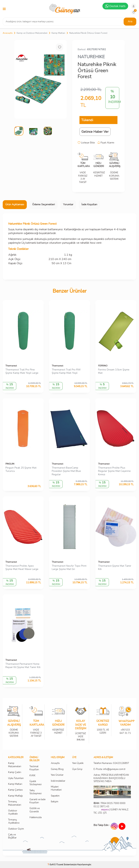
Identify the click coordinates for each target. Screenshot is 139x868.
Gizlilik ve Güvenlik (35, 810)
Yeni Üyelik (78, 763)
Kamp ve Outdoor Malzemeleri (32, 33)
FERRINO (103, 366)
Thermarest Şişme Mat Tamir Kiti (115, 568)
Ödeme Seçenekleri (44, 204)
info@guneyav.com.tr (114, 769)
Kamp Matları (58, 33)
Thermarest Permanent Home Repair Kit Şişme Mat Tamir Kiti (23, 666)
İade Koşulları (89, 204)
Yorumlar (68, 204)
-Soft (51, 865)
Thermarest (11, 366)
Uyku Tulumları (16, 778)
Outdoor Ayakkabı (13, 812)
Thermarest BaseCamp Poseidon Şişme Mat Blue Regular (66, 471)
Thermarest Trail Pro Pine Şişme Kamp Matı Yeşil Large (22, 371)
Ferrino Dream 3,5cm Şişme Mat (114, 371)
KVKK (32, 776)
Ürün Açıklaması (15, 204)
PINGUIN (10, 464)
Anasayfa (8, 33)
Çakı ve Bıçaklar (12, 836)
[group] (41, 79)
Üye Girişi (77, 769)
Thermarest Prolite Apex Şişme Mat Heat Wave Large (22, 568)
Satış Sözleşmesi (36, 792)
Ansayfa (55, 763)
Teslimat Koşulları (34, 768)
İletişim (55, 802)
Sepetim (55, 796)
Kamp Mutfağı (15, 796)
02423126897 (121, 763)
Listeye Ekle (86, 143)
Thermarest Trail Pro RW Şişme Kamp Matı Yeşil (66, 371)
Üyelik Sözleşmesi (36, 783)
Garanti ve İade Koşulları (37, 801)
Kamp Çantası (15, 790)
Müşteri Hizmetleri (56, 788)
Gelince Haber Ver (95, 132)
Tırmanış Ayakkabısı (14, 821)
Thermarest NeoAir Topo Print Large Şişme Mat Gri (69, 568)
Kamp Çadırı (15, 772)
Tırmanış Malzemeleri (15, 803)
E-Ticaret (59, 865)
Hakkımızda (36, 818)
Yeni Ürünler (57, 775)
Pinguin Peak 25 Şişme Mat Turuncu (21, 470)
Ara (130, 21)
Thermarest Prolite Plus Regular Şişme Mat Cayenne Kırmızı (114, 471)
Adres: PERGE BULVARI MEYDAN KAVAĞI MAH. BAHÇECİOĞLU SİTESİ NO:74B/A (111, 778)
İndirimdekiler (58, 781)
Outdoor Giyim (16, 829)
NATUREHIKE (91, 57)
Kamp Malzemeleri (15, 765)
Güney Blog (57, 769)
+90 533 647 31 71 (125, 729)
